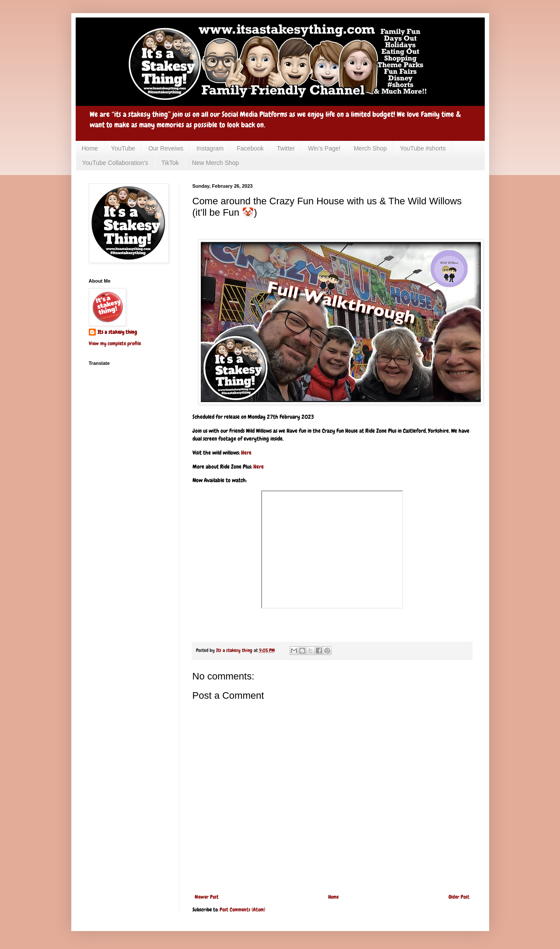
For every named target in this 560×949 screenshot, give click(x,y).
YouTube (123, 148)
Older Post (459, 897)
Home (90, 148)
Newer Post (207, 897)
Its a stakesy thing (117, 332)
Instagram (210, 148)
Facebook (250, 148)
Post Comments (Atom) (242, 910)
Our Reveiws (166, 148)
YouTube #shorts (423, 148)
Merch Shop (370, 148)
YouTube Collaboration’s (115, 163)
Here (246, 453)
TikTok (170, 163)
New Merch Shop (215, 163)
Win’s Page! (324, 148)
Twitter (286, 148)
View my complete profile (115, 343)
